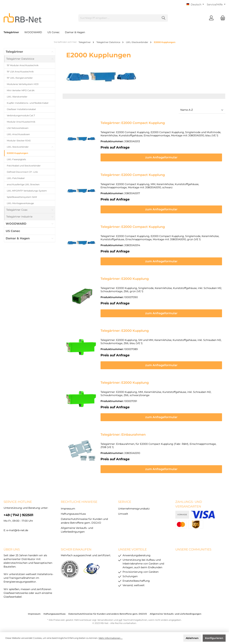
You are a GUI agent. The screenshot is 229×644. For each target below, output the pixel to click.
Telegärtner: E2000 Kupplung (125, 279)
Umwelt (123, 514)
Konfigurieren (214, 638)
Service (125, 502)
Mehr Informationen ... (111, 638)
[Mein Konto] (211, 18)
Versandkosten (105, 620)
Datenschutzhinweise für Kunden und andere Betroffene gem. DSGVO (108, 614)
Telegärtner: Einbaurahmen (123, 435)
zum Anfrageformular (161, 157)
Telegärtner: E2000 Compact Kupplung (133, 123)
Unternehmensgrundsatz (134, 509)
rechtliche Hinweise (79, 502)
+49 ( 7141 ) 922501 (18, 515)
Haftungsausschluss (73, 514)
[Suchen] (164, 18)
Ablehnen (192, 638)
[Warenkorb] (222, 18)
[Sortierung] (202, 110)
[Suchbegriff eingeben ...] (119, 18)
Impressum (68, 509)
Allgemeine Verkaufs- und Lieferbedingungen (176, 614)
